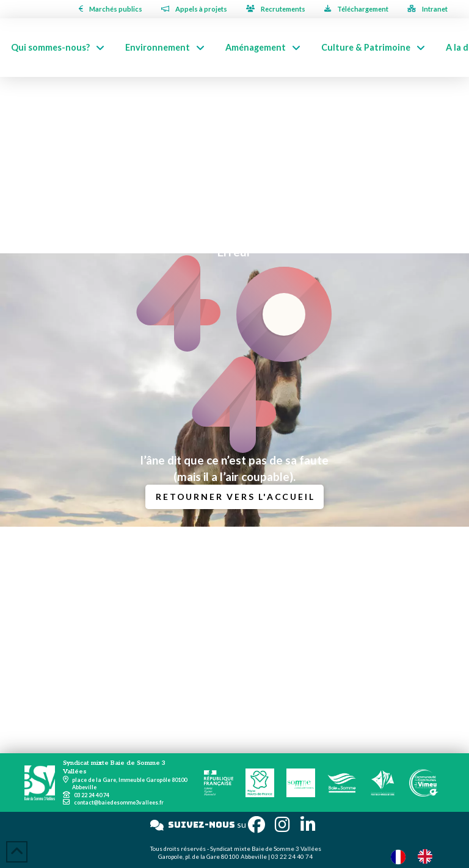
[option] (428, 856)
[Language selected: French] (418, 856)
